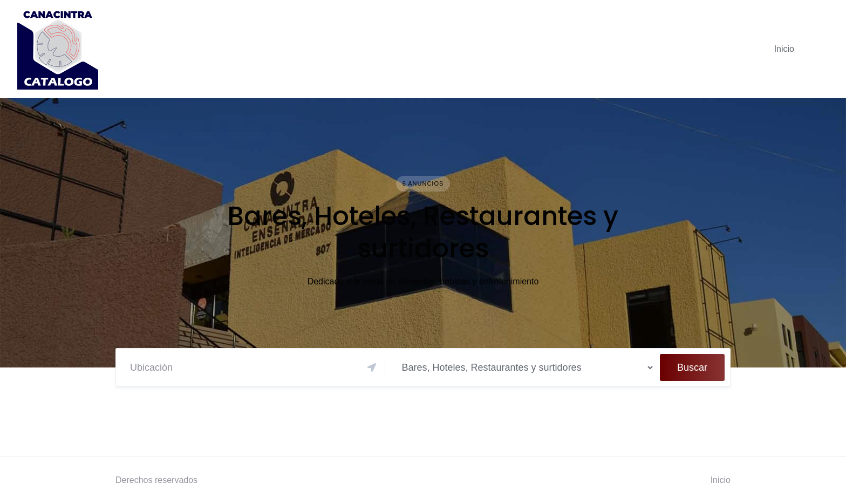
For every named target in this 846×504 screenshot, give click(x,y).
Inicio (784, 49)
